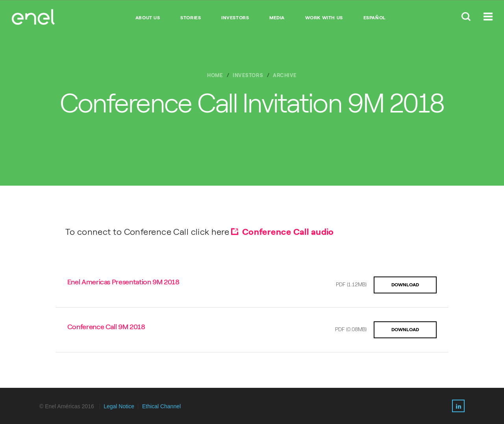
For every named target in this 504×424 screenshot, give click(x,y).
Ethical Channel (161, 406)
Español (375, 18)
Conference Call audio (288, 232)
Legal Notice (119, 406)
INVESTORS (235, 18)
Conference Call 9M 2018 (106, 327)
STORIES (191, 18)
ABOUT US (148, 18)
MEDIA (277, 18)
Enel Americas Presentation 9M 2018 (123, 282)
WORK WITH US (324, 18)
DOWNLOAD (405, 285)
